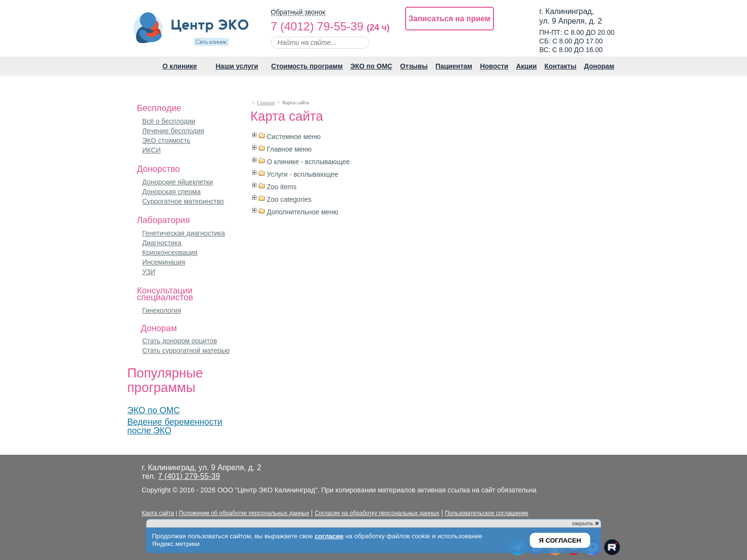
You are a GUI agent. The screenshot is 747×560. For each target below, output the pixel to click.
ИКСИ (152, 150)
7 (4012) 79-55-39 (317, 26)
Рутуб (612, 548)
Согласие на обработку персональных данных (377, 513)
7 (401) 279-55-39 (189, 476)
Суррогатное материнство (183, 201)
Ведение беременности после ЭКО (175, 426)
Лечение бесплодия (173, 131)
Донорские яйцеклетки (178, 182)
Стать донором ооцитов (180, 341)
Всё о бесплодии (169, 121)
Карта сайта (158, 513)
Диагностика (162, 243)
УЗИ (149, 272)
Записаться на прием (450, 19)
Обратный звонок (298, 12)
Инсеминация (164, 262)
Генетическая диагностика (184, 233)
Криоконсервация (170, 252)
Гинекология (162, 310)
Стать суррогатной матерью (186, 350)
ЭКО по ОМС (154, 410)
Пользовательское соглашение (486, 513)
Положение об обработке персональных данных (244, 513)
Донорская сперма (172, 192)
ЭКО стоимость (167, 140)
